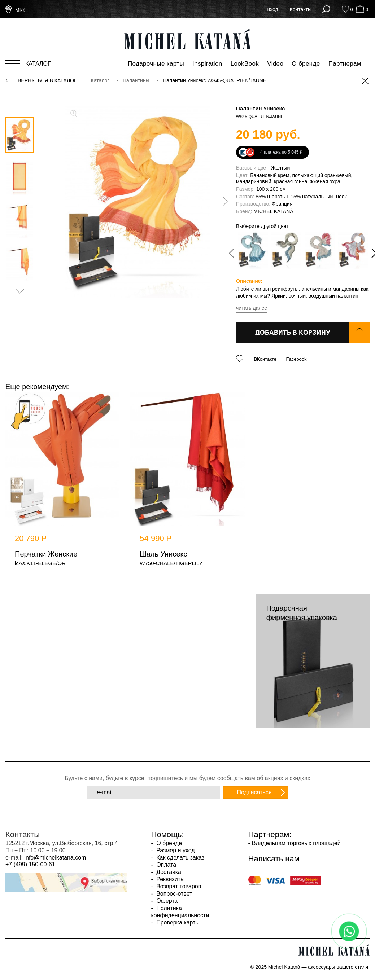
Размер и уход (175, 850)
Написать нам (274, 859)
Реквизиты (170, 879)
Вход (272, 9)
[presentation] (223, 201)
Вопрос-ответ (174, 894)
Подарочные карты (156, 64)
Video (275, 64)
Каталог (101, 80)
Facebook (296, 359)
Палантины (137, 80)
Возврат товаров (178, 886)
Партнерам (345, 64)
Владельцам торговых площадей (296, 843)
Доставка (168, 872)
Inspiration (207, 64)
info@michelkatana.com (55, 858)
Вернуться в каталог (47, 80)
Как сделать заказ (180, 858)
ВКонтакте (265, 359)
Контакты (301, 9)
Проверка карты (177, 922)
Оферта (166, 901)
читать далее (252, 308)
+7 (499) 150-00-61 (30, 864)
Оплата (165, 865)
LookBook (245, 64)
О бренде (306, 64)
